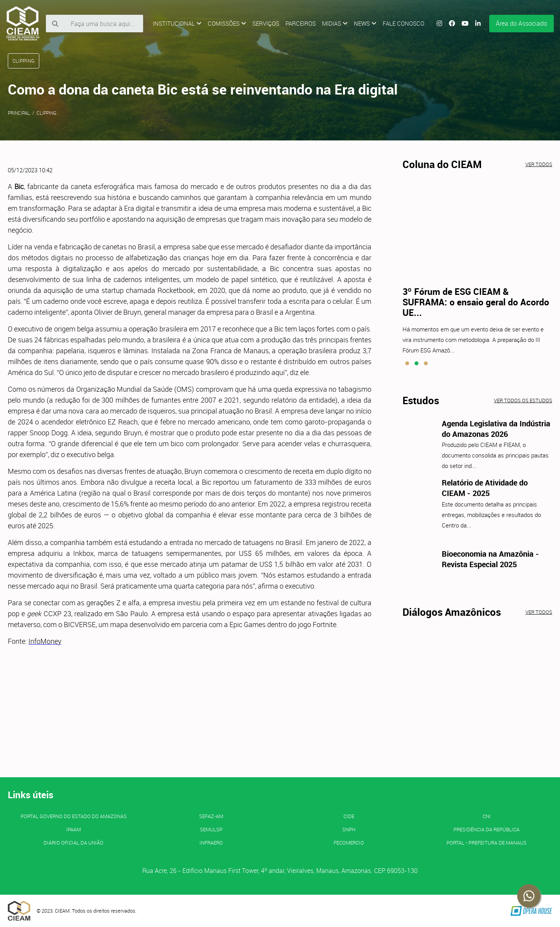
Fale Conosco (403, 23)
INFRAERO (211, 843)
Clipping (46, 113)
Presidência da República (486, 829)
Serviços (266, 23)
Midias (335, 23)
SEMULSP (211, 829)
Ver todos (539, 164)
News (365, 23)
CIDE (349, 816)
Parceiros (301, 23)
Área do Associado (521, 23)
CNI (487, 816)
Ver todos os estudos (523, 400)
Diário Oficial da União (73, 843)
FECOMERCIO (349, 843)
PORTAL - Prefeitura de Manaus (486, 843)
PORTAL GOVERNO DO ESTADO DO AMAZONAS (74, 816)
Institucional (177, 23)
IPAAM (73, 829)
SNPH (349, 829)
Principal (19, 113)
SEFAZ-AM (211, 816)
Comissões (227, 23)
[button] (407, 363)
